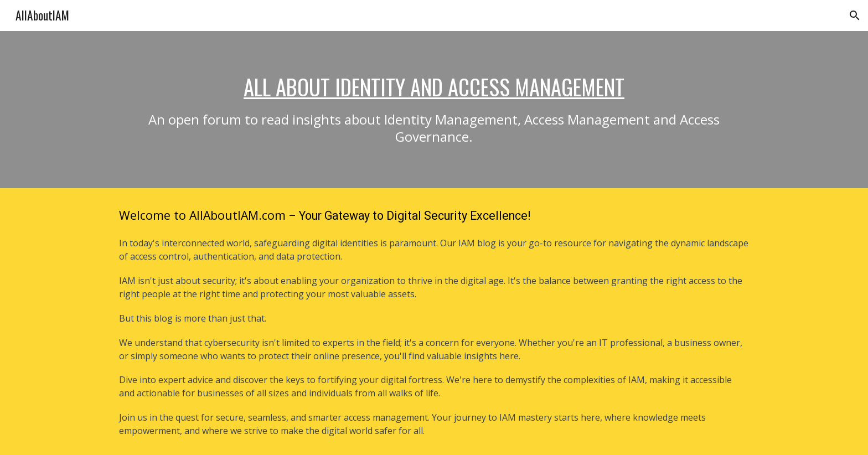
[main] (434, 110)
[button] (855, 15)
